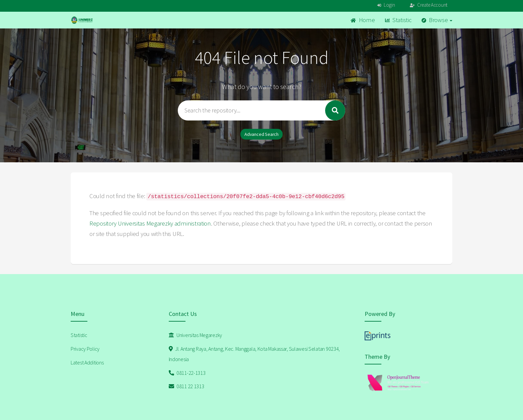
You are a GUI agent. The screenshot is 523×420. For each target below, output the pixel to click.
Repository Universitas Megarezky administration (150, 223)
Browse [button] (437, 20)
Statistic (398, 20)
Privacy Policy (85, 349)
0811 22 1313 (186, 386)
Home (363, 20)
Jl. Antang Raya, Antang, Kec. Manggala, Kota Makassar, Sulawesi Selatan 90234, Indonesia (254, 354)
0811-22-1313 (187, 373)
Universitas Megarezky (196, 335)
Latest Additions (87, 362)
